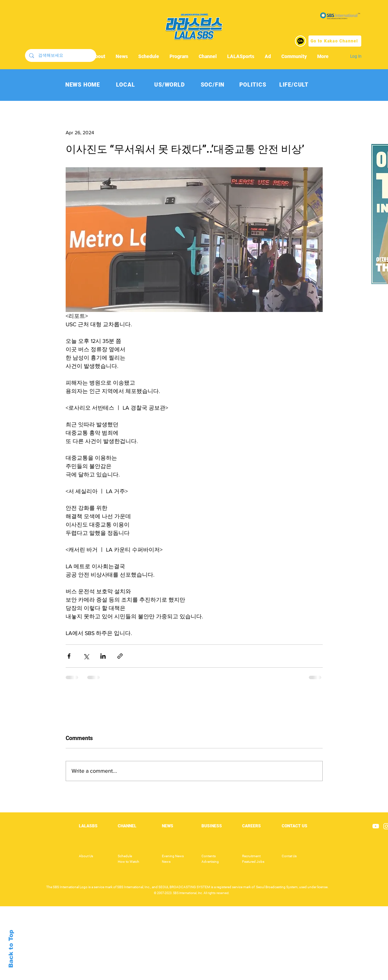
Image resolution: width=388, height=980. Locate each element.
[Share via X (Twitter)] (86, 656)
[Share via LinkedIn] (103, 656)
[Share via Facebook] (69, 656)
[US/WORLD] (170, 85)
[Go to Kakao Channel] (335, 41)
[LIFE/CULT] (294, 85)
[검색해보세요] (60, 55)
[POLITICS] (253, 85)
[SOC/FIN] (213, 85)
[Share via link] (120, 656)
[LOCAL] (126, 85)
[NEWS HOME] (83, 85)
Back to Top (11, 949)
